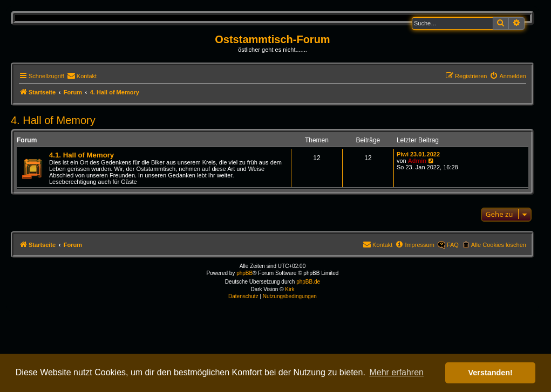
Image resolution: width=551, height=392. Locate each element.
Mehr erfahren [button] (396, 372)
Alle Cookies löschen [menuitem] (499, 245)
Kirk (290, 289)
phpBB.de (308, 282)
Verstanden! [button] (491, 373)
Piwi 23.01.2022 (418, 154)
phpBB (244, 273)
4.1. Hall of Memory (81, 155)
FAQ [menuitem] (453, 245)
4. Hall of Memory (53, 120)
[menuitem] (82, 76)
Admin (417, 161)
